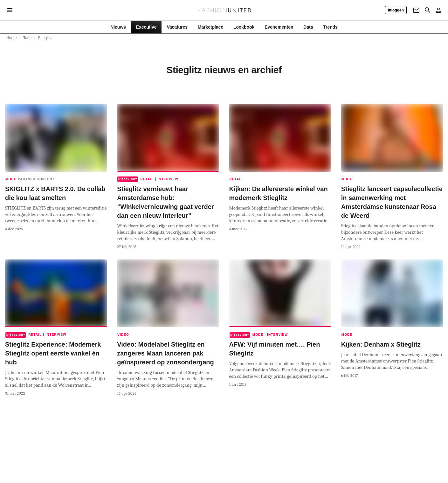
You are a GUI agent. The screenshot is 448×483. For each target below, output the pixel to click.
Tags (27, 38)
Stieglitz (45, 38)
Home (12, 38)
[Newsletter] (416, 10)
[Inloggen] (396, 10)
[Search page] (428, 10)
